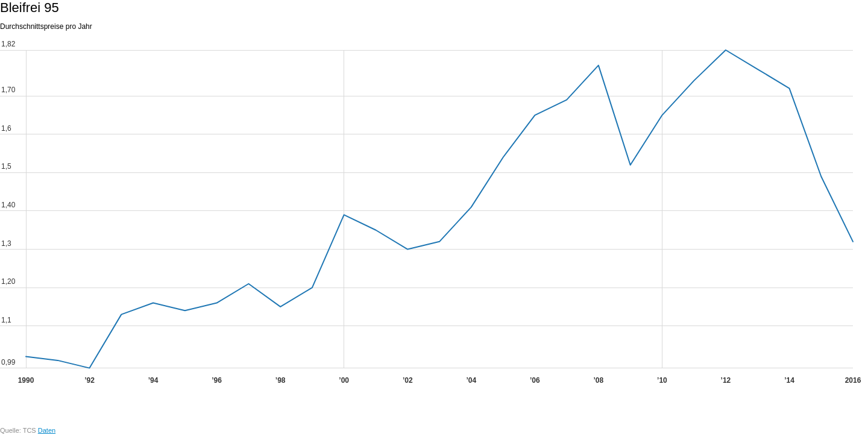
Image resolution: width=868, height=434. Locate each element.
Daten (47, 430)
